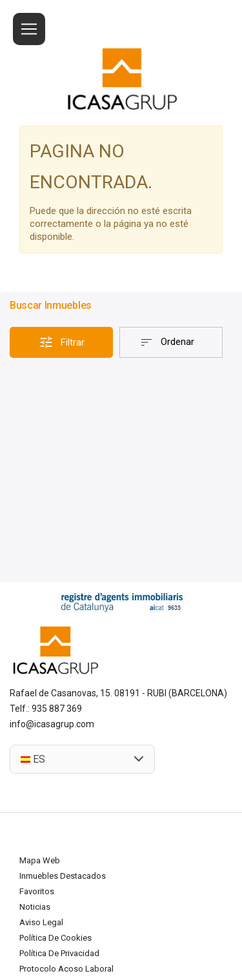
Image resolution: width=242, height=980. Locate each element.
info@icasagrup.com (52, 724)
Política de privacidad (59, 953)
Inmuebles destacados (63, 876)
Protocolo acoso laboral (66, 969)
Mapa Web (40, 860)
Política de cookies (55, 938)
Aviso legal (41, 922)
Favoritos (37, 891)
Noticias (35, 907)
